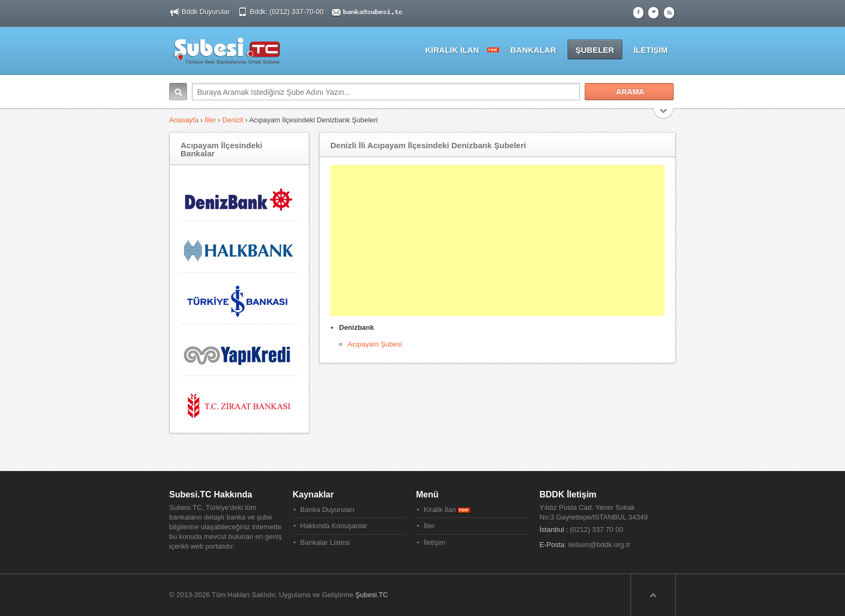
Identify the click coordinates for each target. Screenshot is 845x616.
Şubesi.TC (372, 595)
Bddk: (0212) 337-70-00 (288, 12)
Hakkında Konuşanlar (334, 526)
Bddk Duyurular (206, 12)
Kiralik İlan (447, 510)
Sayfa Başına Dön (653, 595)
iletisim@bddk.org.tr (599, 545)
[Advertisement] (497, 240)
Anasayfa (185, 120)
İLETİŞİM (651, 50)
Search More (664, 115)
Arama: (178, 92)
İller (210, 120)
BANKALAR (533, 50)
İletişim (434, 542)
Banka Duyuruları (327, 510)
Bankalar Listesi (325, 542)
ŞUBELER (595, 50)
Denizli (233, 120)
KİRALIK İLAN (452, 50)
